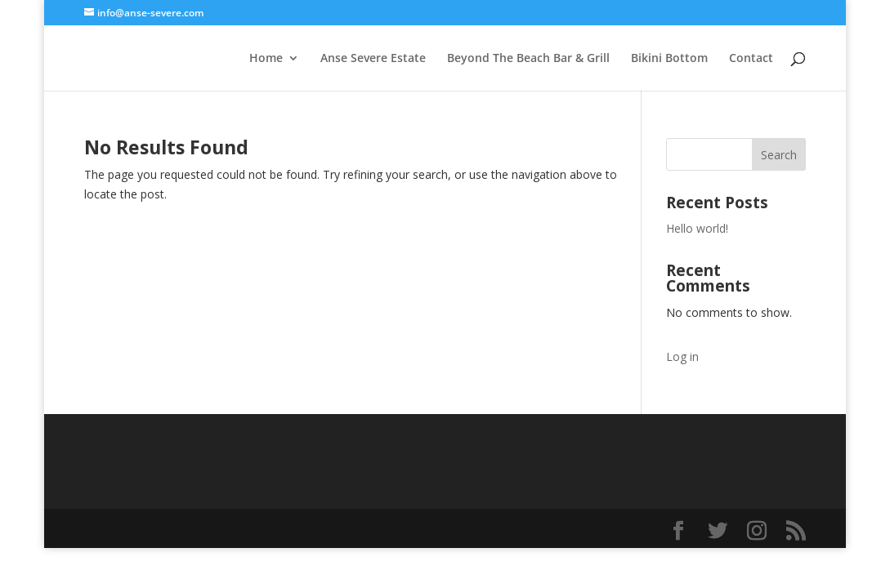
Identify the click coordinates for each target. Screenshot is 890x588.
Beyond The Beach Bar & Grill (528, 59)
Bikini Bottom (669, 59)
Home (266, 59)
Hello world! (697, 228)
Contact (751, 59)
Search (779, 155)
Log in (682, 356)
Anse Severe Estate (373, 59)
